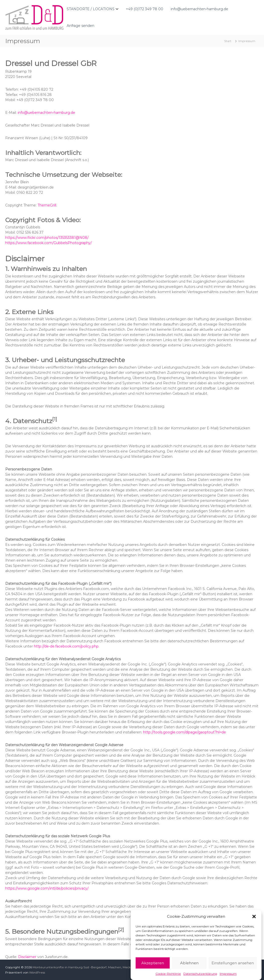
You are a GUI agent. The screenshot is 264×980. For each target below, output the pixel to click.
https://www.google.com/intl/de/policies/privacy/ (47, 888)
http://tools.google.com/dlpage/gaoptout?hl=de (185, 732)
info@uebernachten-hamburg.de (199, 9)
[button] (254, 931)
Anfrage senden (80, 26)
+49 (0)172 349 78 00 (145, 9)
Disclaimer (27, 957)
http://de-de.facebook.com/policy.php (66, 646)
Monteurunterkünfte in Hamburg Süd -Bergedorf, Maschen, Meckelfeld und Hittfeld (95, 967)
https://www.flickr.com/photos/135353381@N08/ (47, 238)
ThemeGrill (47, 205)
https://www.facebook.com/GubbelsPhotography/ (49, 243)
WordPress (37, 972)
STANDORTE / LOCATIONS (91, 9)
